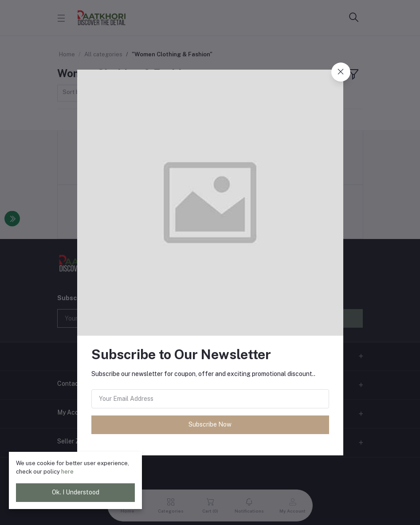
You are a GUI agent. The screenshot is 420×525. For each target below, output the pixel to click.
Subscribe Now (210, 424)
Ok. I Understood (76, 492)
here (67, 472)
